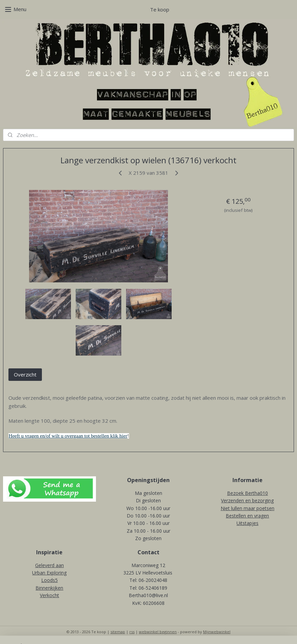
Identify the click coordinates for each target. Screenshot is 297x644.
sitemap (118, 632)
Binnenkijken (49, 588)
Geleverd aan (49, 565)
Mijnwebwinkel (217, 632)
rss (132, 632)
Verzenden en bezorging (247, 500)
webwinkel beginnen (158, 632)
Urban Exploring (49, 573)
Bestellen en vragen (247, 516)
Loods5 (49, 580)
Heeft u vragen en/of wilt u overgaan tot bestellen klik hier (68, 436)
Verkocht (49, 595)
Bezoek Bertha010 (247, 493)
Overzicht (25, 374)
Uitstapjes (247, 523)
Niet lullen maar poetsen (247, 508)
